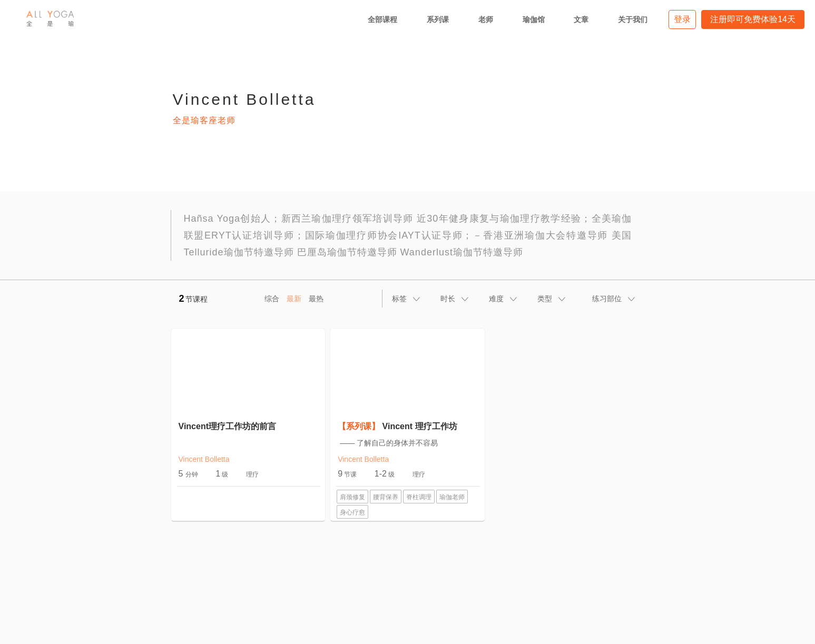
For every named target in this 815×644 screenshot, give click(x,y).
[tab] (407, 299)
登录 (682, 19)
